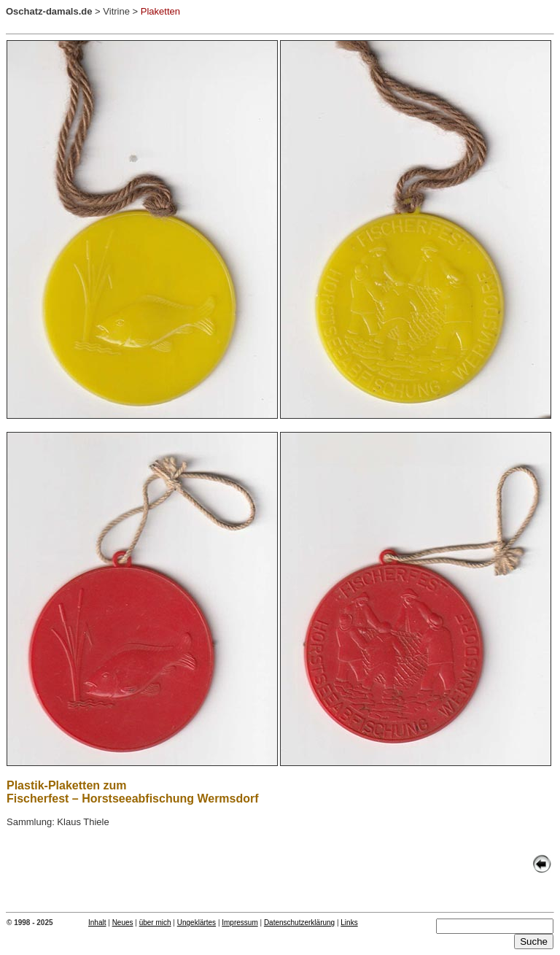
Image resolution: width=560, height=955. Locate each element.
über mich (155, 923)
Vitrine (116, 11)
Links (349, 923)
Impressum (240, 923)
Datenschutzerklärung (299, 923)
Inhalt (97, 923)
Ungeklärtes (197, 923)
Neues (123, 923)
